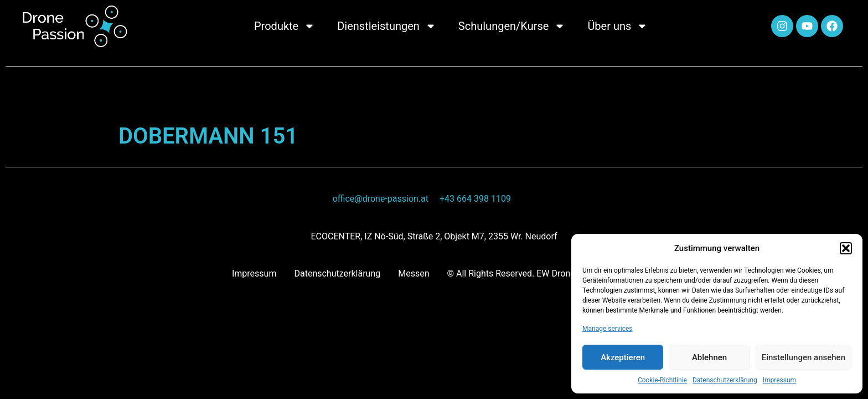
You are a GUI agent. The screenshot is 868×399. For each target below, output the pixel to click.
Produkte (285, 26)
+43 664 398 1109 (475, 199)
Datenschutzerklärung (725, 380)
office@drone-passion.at (381, 199)
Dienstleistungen (387, 26)
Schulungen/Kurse (512, 26)
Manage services (608, 329)
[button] (846, 248)
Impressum (779, 380)
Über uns (618, 26)
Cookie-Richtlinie (662, 380)
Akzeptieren (623, 357)
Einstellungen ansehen (804, 357)
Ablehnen (709, 357)
